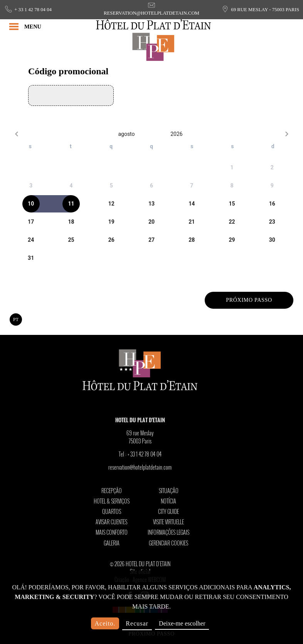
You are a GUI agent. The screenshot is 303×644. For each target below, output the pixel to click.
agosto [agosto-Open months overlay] (126, 134)
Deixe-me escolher (182, 623)
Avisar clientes (111, 522)
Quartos (112, 512)
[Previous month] (16, 134)
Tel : (140, 454)
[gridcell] (232, 168)
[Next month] (287, 134)
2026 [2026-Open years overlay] (176, 134)
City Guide (168, 512)
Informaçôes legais (168, 532)
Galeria (112, 543)
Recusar (137, 623)
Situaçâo (169, 491)
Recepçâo (112, 491)
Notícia (168, 501)
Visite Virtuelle (168, 522)
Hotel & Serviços (112, 501)
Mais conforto (112, 532)
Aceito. (105, 623)
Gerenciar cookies (168, 543)
